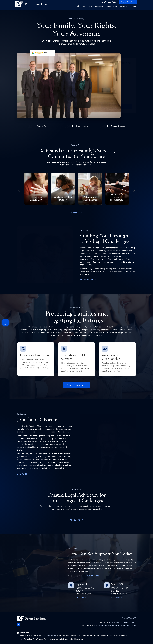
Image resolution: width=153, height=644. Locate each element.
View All (77, 211)
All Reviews (77, 519)
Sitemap (47, 635)
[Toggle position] (142, 577)
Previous (19, 189)
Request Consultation (128, 3)
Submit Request (116, 107)
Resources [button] (124, 7)
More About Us (88, 279)
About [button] (84, 7)
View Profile (24, 473)
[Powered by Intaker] (135, 640)
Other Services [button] (112, 7)
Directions (81, 597)
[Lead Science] (23, 632)
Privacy (53, 635)
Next (134, 189)
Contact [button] (133, 7)
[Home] (78, 7)
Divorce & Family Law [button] (97, 7)
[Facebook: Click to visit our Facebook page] (18, 624)
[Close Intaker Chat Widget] (146, 577)
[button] (43, 53)
